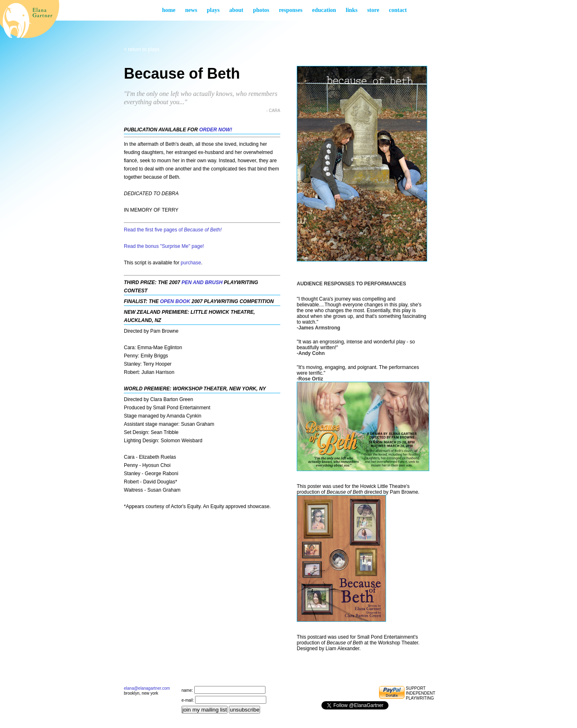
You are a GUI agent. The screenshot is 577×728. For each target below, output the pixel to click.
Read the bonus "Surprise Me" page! (164, 246)
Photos (261, 10)
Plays (213, 10)
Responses (291, 10)
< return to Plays (142, 49)
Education (324, 10)
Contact (398, 10)
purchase (191, 263)
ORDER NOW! (216, 130)
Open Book (175, 301)
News (191, 10)
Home (169, 10)
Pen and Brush (202, 282)
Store (373, 10)
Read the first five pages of (173, 230)
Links (352, 10)
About (236, 10)
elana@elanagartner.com (147, 688)
